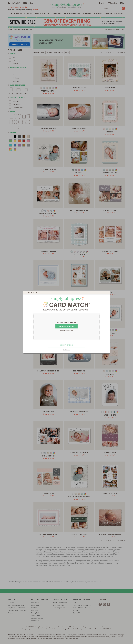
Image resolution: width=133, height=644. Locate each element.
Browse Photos (67, 326)
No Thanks (66, 350)
